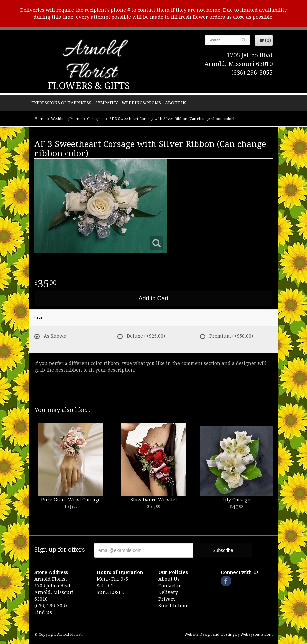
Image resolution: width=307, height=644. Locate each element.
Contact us (171, 586)
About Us (176, 103)
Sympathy (107, 103)
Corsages (95, 119)
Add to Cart (153, 298)
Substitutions (174, 606)
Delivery (168, 592)
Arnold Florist (92, 62)
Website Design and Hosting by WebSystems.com (228, 635)
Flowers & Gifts (89, 86)
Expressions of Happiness (61, 103)
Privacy (167, 599)
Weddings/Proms (141, 103)
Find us (43, 612)
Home (40, 119)
